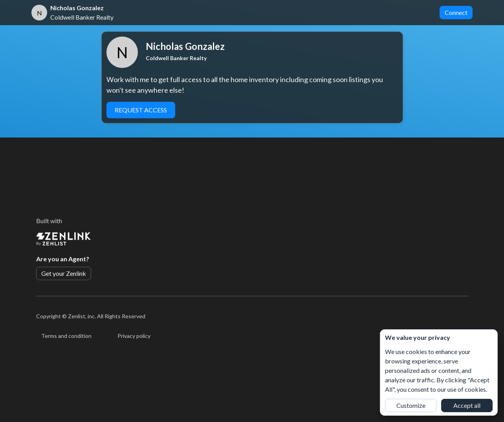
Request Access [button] (141, 110)
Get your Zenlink (64, 273)
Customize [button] (411, 405)
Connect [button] (456, 12)
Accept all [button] (467, 405)
